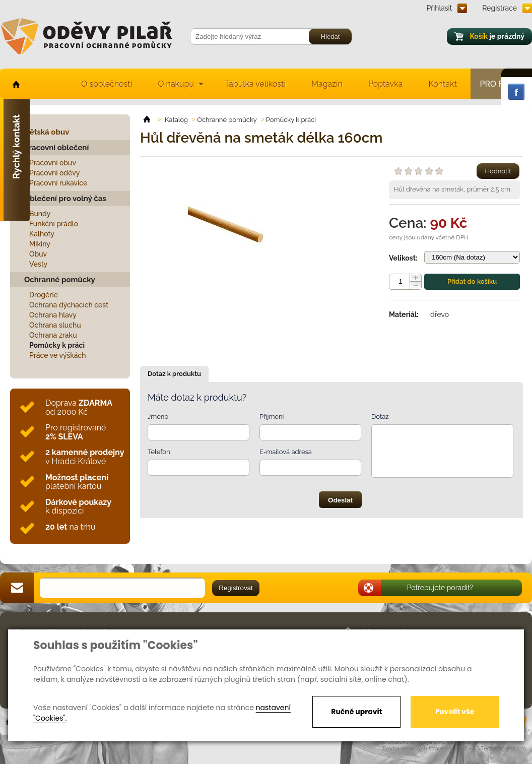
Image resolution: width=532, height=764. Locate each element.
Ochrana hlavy (53, 315)
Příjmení (272, 417)
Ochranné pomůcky (60, 280)
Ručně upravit (356, 712)
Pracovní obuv (53, 163)
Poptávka (386, 84)
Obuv (38, 254)
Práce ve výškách (58, 355)
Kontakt (443, 84)
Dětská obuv (47, 132)
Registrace (500, 8)
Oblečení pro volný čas (65, 199)
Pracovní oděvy (54, 173)
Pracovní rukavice (58, 183)
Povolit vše (455, 712)
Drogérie (44, 295)
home (15, 84)
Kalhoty (42, 234)
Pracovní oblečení (56, 148)
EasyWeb (459, 742)
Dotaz (380, 417)
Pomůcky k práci (57, 345)
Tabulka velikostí (255, 84)
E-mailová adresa (286, 452)
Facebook (516, 92)
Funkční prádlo (54, 224)
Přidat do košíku (472, 281)
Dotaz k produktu (174, 374)
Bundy (40, 214)
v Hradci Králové (85, 457)
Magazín (327, 84)
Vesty (38, 264)
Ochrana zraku (53, 335)
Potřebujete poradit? (440, 588)
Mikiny (40, 244)
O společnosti (107, 84)
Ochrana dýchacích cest (69, 305)
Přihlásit (440, 8)
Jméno (158, 417)
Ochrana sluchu (55, 325)
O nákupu (176, 84)
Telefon (159, 452)
